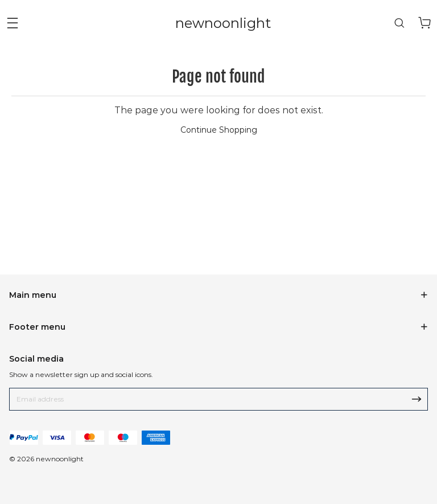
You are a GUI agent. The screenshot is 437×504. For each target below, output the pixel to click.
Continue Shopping (219, 130)
